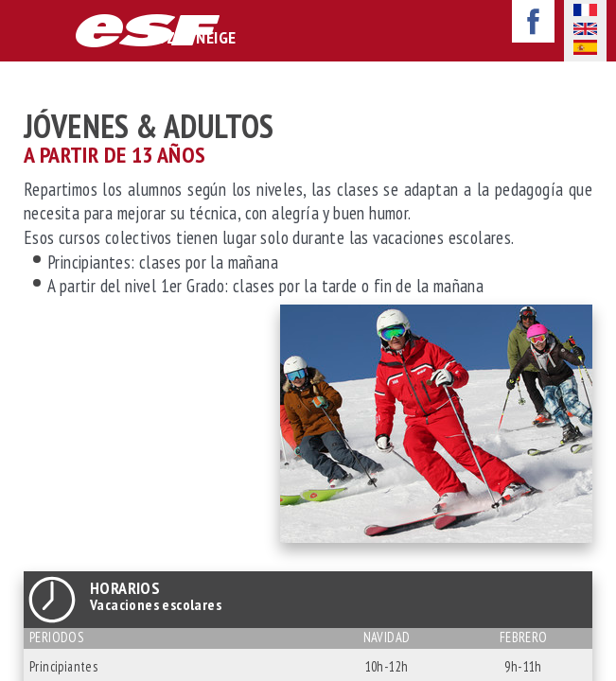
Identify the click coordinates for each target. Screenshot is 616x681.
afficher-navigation (27, 32)
